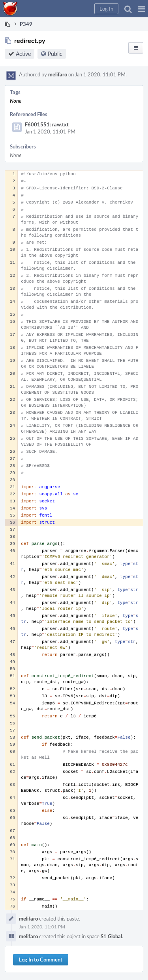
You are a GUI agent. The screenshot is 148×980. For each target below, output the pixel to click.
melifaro (58, 74)
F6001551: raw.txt (47, 124)
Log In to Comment (41, 960)
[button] (141, 9)
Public (55, 54)
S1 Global (111, 936)
